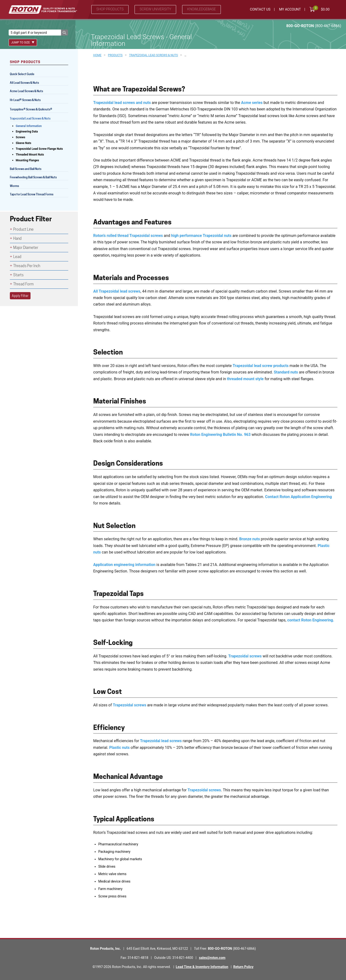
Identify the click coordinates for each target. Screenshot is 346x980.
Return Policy (243, 967)
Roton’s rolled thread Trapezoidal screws (128, 236)
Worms (14, 186)
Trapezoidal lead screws (161, 741)
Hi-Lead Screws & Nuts (25, 100)
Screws (21, 137)
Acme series (252, 103)
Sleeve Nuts (24, 143)
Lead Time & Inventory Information (202, 967)
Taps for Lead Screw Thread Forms (32, 194)
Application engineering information (124, 565)
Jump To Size (23, 42)
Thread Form (23, 284)
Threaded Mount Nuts (30, 155)
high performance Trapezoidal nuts (201, 236)
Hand (17, 238)
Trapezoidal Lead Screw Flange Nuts (39, 149)
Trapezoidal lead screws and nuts (122, 103)
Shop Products (110, 9)
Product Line (23, 229)
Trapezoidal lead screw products (261, 366)
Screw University (155, 9)
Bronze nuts (250, 539)
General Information (29, 126)
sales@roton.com (212, 958)
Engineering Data (27, 132)
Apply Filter (20, 296)
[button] (65, 33)
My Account (290, 9)
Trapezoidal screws (245, 656)
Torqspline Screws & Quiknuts (31, 110)
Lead (17, 257)
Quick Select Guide (22, 74)
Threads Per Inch (27, 266)
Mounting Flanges (28, 160)
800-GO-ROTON (314, 26)
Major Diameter (26, 248)
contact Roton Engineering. (311, 620)
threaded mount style (245, 379)
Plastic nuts (120, 748)
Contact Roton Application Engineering (298, 497)
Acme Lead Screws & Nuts (26, 91)
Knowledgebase (201, 9)
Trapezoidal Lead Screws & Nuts (30, 118)
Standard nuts (286, 372)
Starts (18, 275)
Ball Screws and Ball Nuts (26, 169)
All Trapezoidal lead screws (117, 291)
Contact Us (260, 9)
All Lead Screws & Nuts (24, 83)
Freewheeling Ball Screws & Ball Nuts (33, 177)
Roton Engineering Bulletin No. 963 (220, 435)
